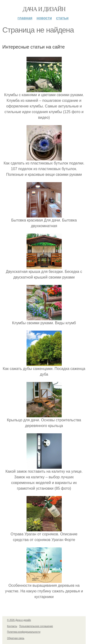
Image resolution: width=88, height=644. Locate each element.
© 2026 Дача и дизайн (19, 620)
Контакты (12, 626)
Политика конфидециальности (24, 632)
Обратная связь (16, 638)
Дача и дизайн (44, 9)
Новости (44, 18)
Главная (25, 18)
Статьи (62, 18)
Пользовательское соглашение (36, 626)
